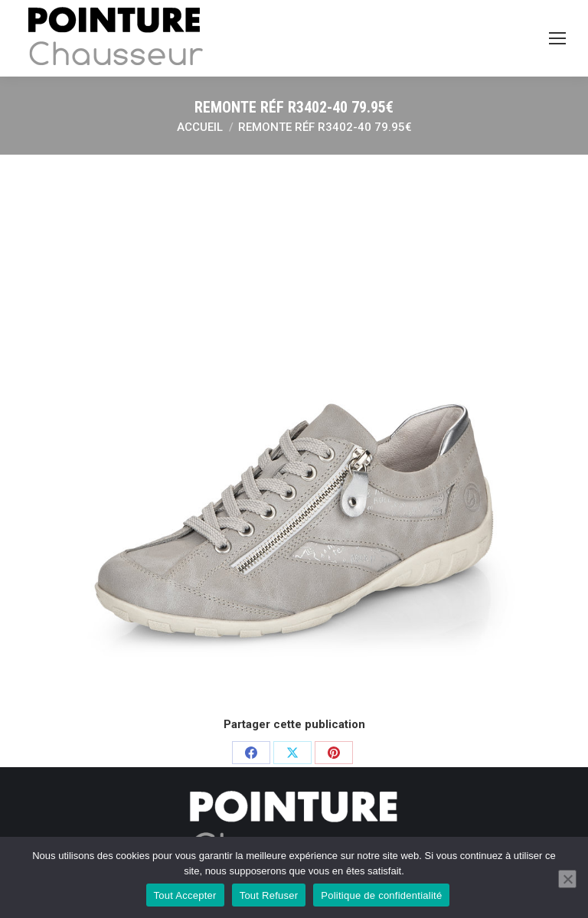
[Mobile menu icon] (557, 38)
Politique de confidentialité (381, 895)
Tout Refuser (269, 895)
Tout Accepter (185, 895)
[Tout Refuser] (567, 879)
